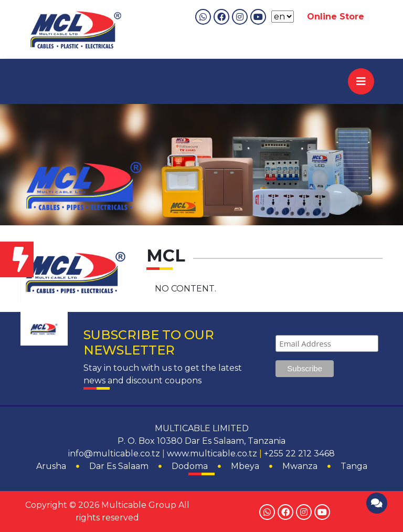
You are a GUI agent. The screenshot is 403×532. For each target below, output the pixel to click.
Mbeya (245, 466)
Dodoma (190, 466)
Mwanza (300, 466)
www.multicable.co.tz (212, 453)
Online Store (336, 17)
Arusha (51, 466)
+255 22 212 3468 (299, 453)
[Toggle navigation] (361, 81)
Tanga (354, 466)
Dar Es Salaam (119, 466)
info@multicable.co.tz (114, 453)
